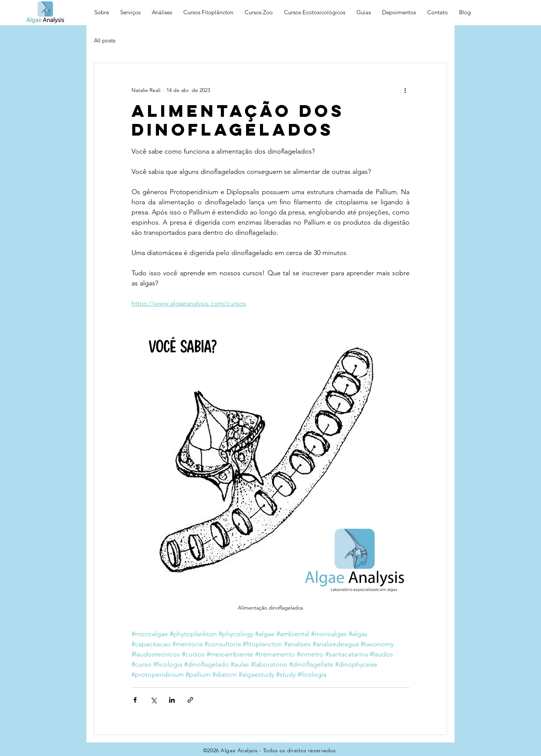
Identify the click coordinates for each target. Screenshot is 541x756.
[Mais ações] (405, 90)
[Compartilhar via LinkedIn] (172, 700)
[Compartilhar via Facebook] (135, 700)
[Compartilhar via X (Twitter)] (153, 700)
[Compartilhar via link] (190, 700)
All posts (105, 40)
